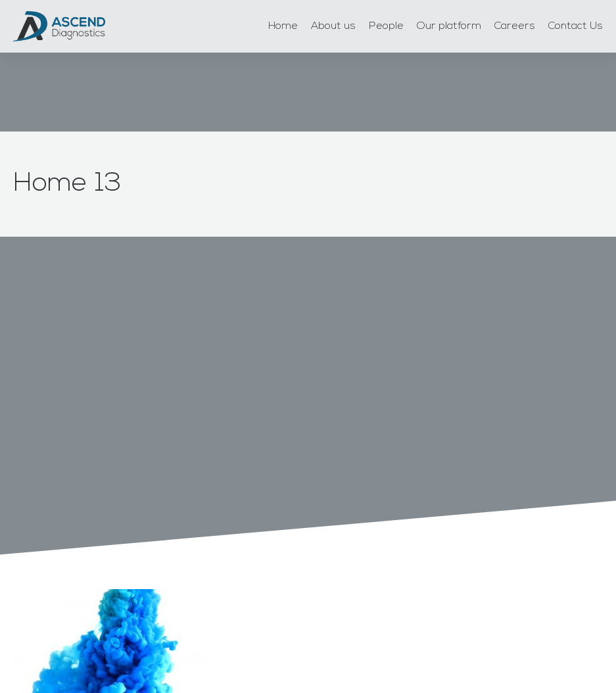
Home (283, 26)
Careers (515, 26)
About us (333, 26)
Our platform (449, 26)
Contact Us (576, 26)
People (386, 26)
